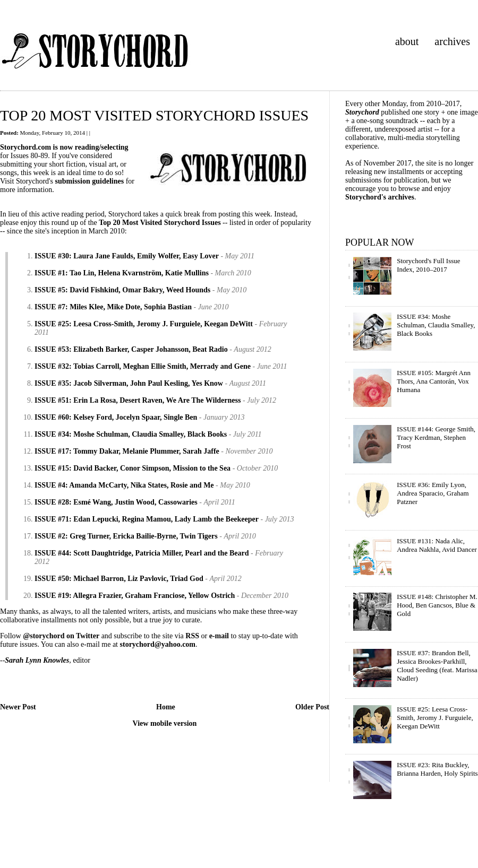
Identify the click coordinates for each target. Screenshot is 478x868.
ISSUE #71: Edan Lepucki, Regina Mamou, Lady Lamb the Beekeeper (147, 519)
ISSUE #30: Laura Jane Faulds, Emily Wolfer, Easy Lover (127, 256)
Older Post (312, 707)
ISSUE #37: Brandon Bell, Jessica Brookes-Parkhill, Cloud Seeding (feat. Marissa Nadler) (437, 666)
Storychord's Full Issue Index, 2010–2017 (428, 265)
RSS (192, 636)
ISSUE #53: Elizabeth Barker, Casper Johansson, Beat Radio (131, 349)
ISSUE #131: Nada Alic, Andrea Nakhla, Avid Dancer (437, 545)
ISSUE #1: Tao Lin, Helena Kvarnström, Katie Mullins (122, 273)
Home (166, 707)
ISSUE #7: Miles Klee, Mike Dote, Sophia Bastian (113, 307)
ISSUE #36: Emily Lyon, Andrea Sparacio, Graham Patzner (433, 493)
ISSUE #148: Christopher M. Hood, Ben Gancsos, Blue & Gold (437, 605)
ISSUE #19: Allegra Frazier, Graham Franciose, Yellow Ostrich (135, 596)
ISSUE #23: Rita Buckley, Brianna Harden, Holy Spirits (437, 769)
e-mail (219, 636)
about (407, 41)
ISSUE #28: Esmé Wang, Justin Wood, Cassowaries (116, 502)
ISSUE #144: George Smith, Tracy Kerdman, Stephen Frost (436, 437)
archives (452, 41)
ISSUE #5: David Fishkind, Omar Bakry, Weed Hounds (122, 290)
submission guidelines (90, 181)
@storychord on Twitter (61, 636)
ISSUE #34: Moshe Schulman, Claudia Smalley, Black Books (131, 434)
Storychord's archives (380, 197)
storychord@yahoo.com (158, 644)
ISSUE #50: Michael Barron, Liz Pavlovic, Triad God (119, 579)
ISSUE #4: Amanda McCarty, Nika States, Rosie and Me (124, 485)
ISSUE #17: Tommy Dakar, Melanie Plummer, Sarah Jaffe (127, 451)
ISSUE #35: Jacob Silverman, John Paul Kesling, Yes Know (129, 383)
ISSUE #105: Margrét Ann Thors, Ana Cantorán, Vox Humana (434, 381)
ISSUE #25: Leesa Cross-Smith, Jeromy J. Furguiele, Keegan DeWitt (144, 324)
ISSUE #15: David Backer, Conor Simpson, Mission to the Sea (133, 468)
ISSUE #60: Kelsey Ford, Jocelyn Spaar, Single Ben (116, 417)
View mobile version (165, 723)
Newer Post (18, 707)
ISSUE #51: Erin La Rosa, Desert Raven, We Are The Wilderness (138, 400)
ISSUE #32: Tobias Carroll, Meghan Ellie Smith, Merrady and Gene (143, 366)
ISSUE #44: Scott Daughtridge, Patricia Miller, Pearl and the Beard (142, 553)
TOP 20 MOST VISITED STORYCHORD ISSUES (154, 115)
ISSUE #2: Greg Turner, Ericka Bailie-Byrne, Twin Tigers (126, 536)
